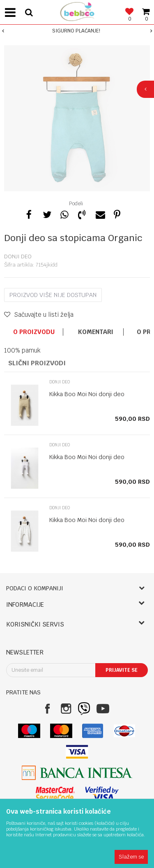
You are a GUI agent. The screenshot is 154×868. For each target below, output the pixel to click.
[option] (77, 31)
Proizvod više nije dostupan (53, 295)
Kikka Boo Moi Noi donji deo (87, 394)
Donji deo (18, 256)
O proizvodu (34, 332)
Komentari (96, 332)
